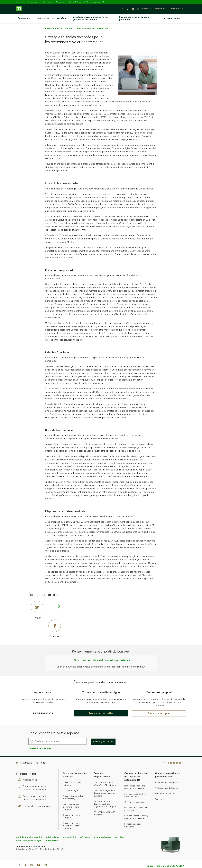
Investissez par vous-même (53, 18)
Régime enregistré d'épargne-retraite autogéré (71, 800)
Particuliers (20, 2)
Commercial (47, 2)
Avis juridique (53, 830)
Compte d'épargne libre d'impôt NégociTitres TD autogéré (104, 786)
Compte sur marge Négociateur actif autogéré (71, 819)
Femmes (159, 792)
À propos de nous (103, 830)
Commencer (25, 18)
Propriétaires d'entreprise (166, 775)
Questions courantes (41, 741)
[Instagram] (32, 858)
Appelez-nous (28, 773)
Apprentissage (173, 18)
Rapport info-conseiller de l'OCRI (164, 859)
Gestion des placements (135, 795)
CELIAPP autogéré (71, 783)
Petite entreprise (34, 2)
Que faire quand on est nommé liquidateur (101, 653)
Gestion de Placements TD (78, 2)
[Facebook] (46, 622)
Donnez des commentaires (35, 799)
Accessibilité (70, 830)
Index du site (52, 833)
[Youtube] (39, 858)
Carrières (120, 830)
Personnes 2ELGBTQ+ (165, 786)
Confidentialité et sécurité (29, 830)
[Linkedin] (46, 858)
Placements (61, 2)
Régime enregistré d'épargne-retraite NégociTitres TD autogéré (105, 797)
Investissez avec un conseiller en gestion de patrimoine (94, 18)
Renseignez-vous (103, 734)
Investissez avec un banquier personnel (135, 18)
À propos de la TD (98, 2)
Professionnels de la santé (167, 781)
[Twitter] (46, 603)
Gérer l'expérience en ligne (29, 833)
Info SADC (85, 830)
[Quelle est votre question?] (57, 734)
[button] (122, 9)
